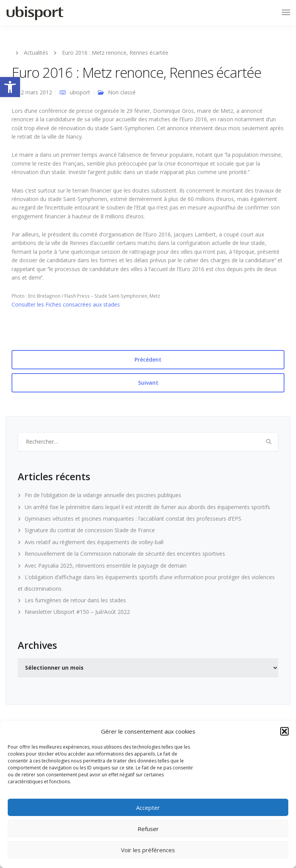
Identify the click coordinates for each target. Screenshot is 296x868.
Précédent (148, 359)
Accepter (148, 808)
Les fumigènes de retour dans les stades (75, 600)
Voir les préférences (148, 850)
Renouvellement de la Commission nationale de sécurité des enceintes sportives (125, 554)
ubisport (80, 92)
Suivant (148, 383)
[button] (10, 87)
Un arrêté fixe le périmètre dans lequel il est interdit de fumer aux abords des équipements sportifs (147, 507)
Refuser (148, 829)
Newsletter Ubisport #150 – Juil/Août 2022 (77, 612)
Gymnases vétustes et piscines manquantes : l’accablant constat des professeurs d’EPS (133, 519)
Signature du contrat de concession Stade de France (90, 530)
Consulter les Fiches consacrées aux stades (66, 304)
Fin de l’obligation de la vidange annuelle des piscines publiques (103, 495)
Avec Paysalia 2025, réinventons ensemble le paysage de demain (106, 566)
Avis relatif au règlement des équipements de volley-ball (94, 542)
